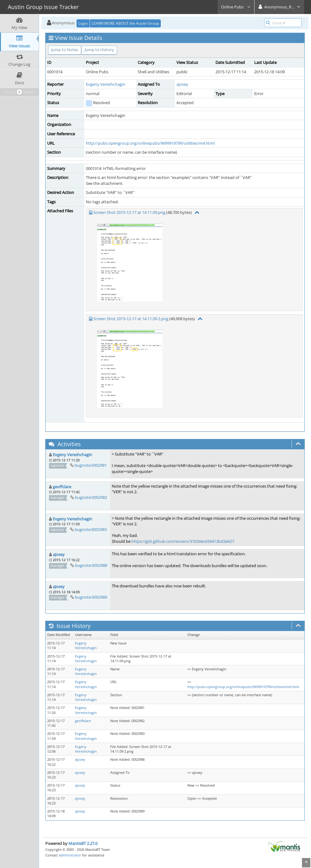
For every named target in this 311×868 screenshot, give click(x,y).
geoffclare (62, 487)
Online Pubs (236, 7)
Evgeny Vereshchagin (106, 84)
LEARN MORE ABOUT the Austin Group (125, 23)
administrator (70, 855)
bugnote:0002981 (91, 465)
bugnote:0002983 (91, 529)
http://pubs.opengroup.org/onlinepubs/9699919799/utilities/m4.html (150, 143)
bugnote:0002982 (91, 497)
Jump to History (99, 50)
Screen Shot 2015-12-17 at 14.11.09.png (129, 212)
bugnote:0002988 (91, 565)
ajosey (182, 84)
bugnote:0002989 (91, 597)
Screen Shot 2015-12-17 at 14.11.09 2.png (131, 319)
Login (83, 23)
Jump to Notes (65, 50)
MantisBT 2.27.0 (83, 843)
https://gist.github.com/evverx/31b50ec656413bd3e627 (183, 541)
